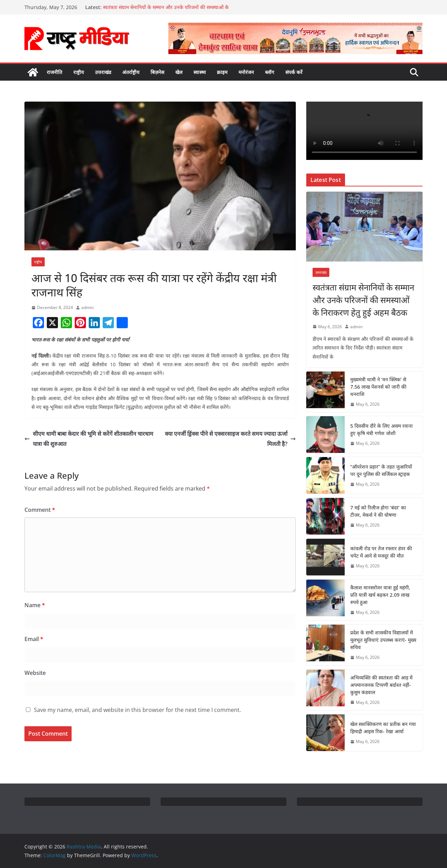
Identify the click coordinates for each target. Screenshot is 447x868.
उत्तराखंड (103, 72)
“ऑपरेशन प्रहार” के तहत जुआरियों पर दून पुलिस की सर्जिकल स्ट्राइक (381, 470)
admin (87, 307)
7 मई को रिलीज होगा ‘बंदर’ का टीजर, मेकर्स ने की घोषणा (378, 511)
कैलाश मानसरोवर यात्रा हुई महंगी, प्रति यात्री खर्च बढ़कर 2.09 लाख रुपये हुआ (380, 595)
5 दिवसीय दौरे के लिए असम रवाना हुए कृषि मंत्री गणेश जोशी (382, 429)
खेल (179, 72)
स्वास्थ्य (200, 72)
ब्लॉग (270, 72)
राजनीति (54, 72)
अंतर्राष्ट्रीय (131, 72)
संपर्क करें (294, 72)
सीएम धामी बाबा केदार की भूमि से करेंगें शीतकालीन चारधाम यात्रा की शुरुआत (89, 439)
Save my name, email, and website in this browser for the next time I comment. (137, 710)
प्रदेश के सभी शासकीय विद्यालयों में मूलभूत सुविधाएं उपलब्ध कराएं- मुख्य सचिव (383, 640)
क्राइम (222, 72)
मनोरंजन (246, 72)
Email (34, 639)
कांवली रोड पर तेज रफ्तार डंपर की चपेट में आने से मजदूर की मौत (381, 552)
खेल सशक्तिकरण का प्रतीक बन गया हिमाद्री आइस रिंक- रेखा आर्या (383, 728)
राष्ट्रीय (79, 72)
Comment (40, 510)
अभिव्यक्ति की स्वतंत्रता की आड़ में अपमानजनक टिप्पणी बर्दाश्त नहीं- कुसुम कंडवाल (381, 685)
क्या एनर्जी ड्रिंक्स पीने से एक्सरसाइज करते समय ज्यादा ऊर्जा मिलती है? (230, 439)
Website (35, 673)
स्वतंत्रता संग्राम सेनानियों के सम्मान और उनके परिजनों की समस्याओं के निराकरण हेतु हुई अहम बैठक (363, 300)
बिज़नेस (157, 72)
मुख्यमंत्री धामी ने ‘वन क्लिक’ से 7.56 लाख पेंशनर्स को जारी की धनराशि (378, 387)
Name (35, 605)
